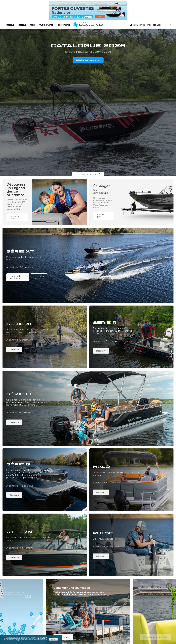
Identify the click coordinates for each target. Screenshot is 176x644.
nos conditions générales (19, 638)
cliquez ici (25, 640)
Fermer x (53, 639)
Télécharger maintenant (88, 60)
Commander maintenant (16, 277)
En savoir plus (38, 277)
